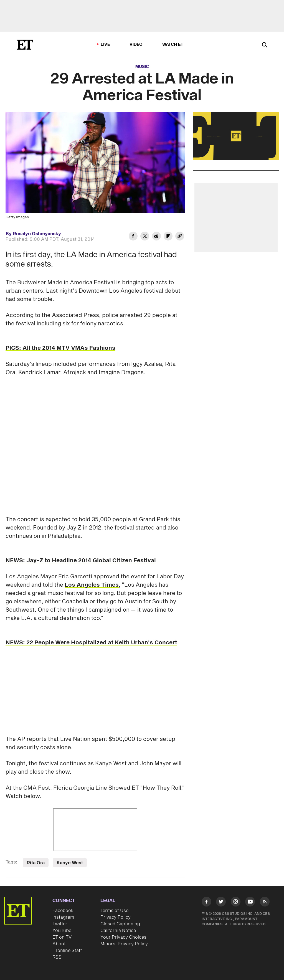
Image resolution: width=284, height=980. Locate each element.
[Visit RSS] (265, 903)
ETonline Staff (67, 951)
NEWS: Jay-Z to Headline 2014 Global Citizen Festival (81, 561)
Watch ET (173, 45)
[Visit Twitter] (221, 903)
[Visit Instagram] (236, 903)
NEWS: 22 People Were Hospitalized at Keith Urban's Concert (91, 643)
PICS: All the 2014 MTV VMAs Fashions (60, 348)
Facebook (63, 911)
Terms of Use (114, 911)
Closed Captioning (120, 924)
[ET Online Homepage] (25, 45)
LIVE (105, 45)
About (59, 944)
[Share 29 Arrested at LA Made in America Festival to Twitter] (145, 237)
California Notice (118, 931)
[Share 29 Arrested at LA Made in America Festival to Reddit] (156, 237)
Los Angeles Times (92, 585)
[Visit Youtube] (250, 903)
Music (142, 67)
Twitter (60, 924)
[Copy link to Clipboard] (180, 237)
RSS (57, 957)
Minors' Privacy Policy (124, 944)
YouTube (62, 931)
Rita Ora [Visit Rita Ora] (36, 863)
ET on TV (62, 937)
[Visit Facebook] (206, 903)
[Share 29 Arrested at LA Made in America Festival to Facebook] (133, 237)
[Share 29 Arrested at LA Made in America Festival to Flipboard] (168, 237)
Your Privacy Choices (123, 937)
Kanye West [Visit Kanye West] (70, 863)
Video (136, 45)
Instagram (63, 917)
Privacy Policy (116, 917)
